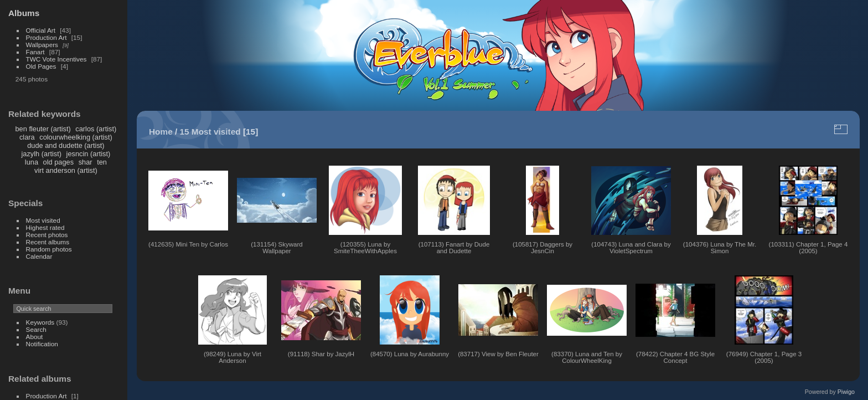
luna (32, 162)
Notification (42, 344)
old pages (59, 162)
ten (102, 162)
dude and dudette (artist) (66, 145)
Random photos (49, 249)
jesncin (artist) (89, 154)
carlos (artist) (96, 129)
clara (27, 137)
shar (86, 162)
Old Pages (41, 66)
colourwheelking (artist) (76, 137)
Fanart (35, 52)
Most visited (43, 220)
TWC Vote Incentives (56, 59)
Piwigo (846, 392)
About (35, 337)
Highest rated (45, 227)
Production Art (46, 37)
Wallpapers (42, 45)
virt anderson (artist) (66, 170)
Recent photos (47, 235)
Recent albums (48, 242)
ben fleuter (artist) (43, 129)
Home (161, 132)
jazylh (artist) (42, 154)
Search (36, 329)
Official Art (41, 30)
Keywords (40, 322)
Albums (24, 13)
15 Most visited (210, 132)
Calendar (39, 256)
